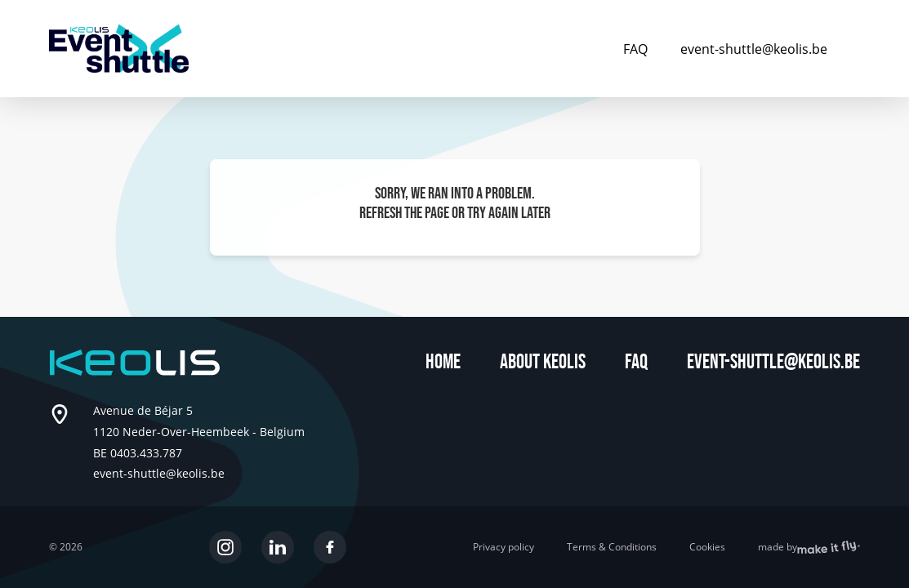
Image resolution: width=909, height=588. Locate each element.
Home (443, 362)
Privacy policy (504, 547)
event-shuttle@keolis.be (754, 49)
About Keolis (543, 362)
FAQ (635, 49)
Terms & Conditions (612, 547)
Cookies (707, 547)
